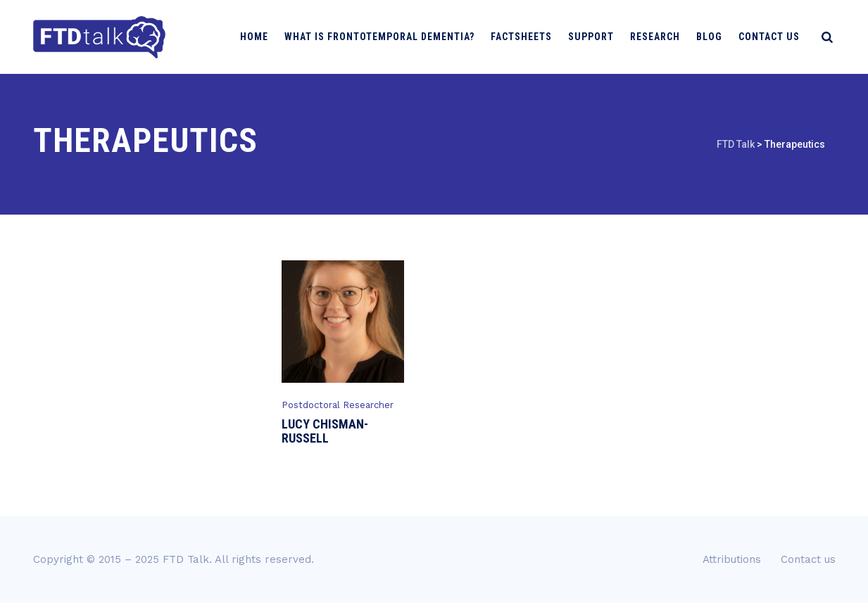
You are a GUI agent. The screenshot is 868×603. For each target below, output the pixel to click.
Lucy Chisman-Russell (325, 431)
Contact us (775, 37)
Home (260, 37)
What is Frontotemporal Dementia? (385, 37)
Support (597, 37)
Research (661, 37)
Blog (715, 37)
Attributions (732, 559)
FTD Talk (186, 559)
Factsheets (527, 37)
